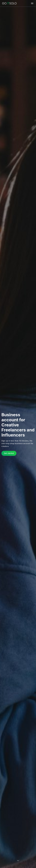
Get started (9, 453)
